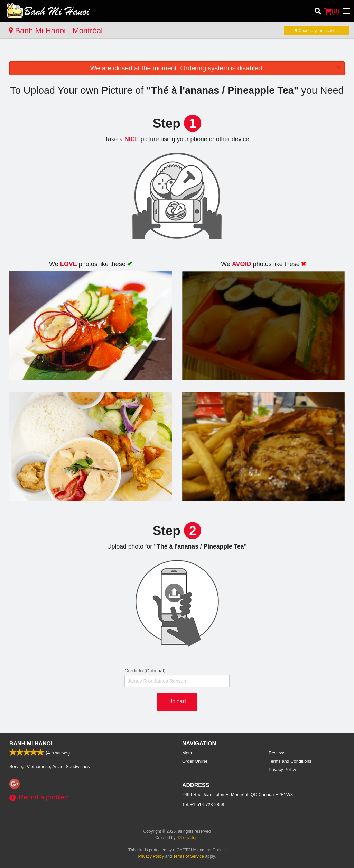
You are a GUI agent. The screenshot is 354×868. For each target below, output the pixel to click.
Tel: (203, 804)
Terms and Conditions (290, 761)
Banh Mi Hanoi (31, 744)
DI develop (188, 838)
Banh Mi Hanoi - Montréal (56, 31)
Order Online (195, 761)
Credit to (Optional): (177, 678)
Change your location (316, 31)
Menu (188, 753)
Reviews (277, 753)
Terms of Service (189, 856)
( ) (332, 11)
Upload (177, 701)
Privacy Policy (282, 770)
